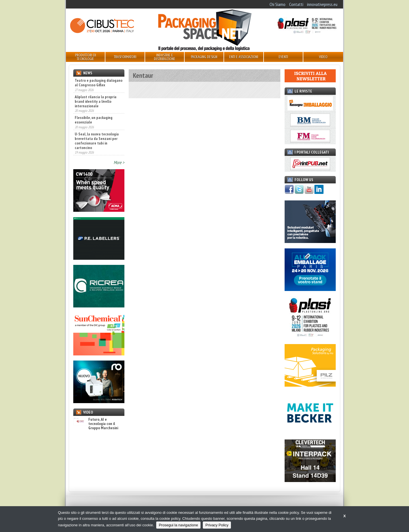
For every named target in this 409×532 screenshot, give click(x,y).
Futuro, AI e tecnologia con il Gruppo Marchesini (96, 424)
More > (119, 162)
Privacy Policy (217, 525)
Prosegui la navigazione (178, 525)
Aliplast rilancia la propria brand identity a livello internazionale (96, 101)
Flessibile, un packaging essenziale (94, 120)
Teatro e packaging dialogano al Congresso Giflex (99, 83)
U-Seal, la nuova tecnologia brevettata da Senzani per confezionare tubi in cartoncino (97, 141)
